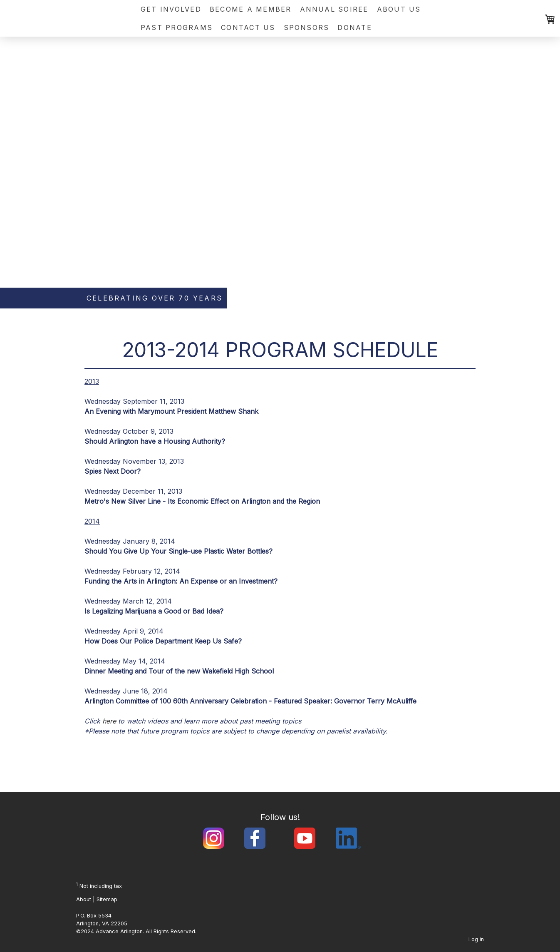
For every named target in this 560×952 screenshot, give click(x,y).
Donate (354, 27)
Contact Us (248, 27)
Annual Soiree (334, 9)
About (84, 899)
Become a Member (251, 9)
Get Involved (171, 9)
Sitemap (107, 899)
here (109, 721)
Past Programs (177, 27)
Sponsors (307, 27)
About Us (399, 9)
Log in (476, 939)
